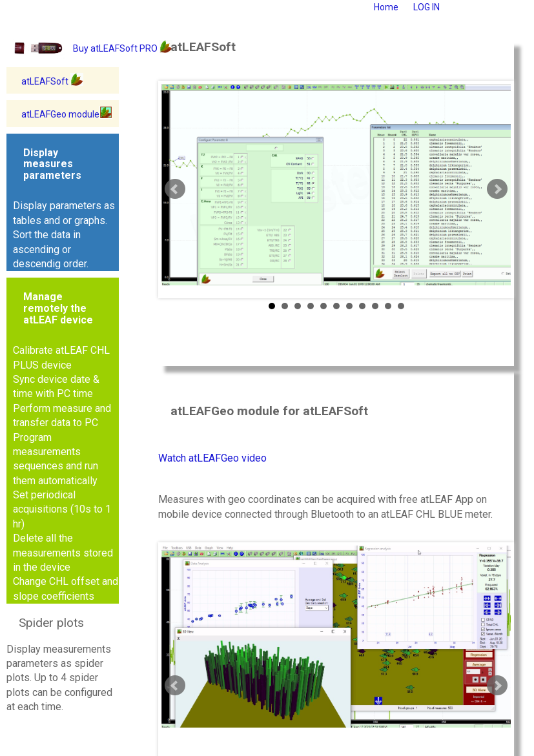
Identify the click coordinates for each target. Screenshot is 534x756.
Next (497, 189)
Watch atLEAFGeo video (212, 458)
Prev (175, 189)
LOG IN (426, 7)
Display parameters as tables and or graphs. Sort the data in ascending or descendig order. (64, 208)
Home (386, 7)
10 (388, 306)
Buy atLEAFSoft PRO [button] (123, 48)
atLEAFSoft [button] (52, 81)
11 (401, 306)
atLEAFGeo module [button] (67, 114)
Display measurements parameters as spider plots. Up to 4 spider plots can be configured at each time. (59, 664)
